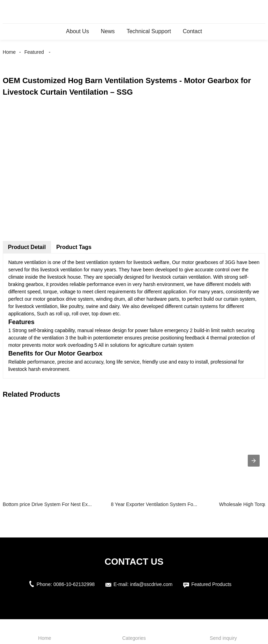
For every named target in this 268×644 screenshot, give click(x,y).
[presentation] (254, 461)
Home (9, 52)
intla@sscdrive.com (151, 584)
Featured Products (211, 584)
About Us (77, 31)
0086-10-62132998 (74, 584)
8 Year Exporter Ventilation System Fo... (154, 504)
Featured (34, 52)
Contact (192, 31)
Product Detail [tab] (27, 247)
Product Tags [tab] (74, 247)
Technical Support (149, 31)
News (108, 31)
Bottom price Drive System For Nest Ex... (47, 504)
